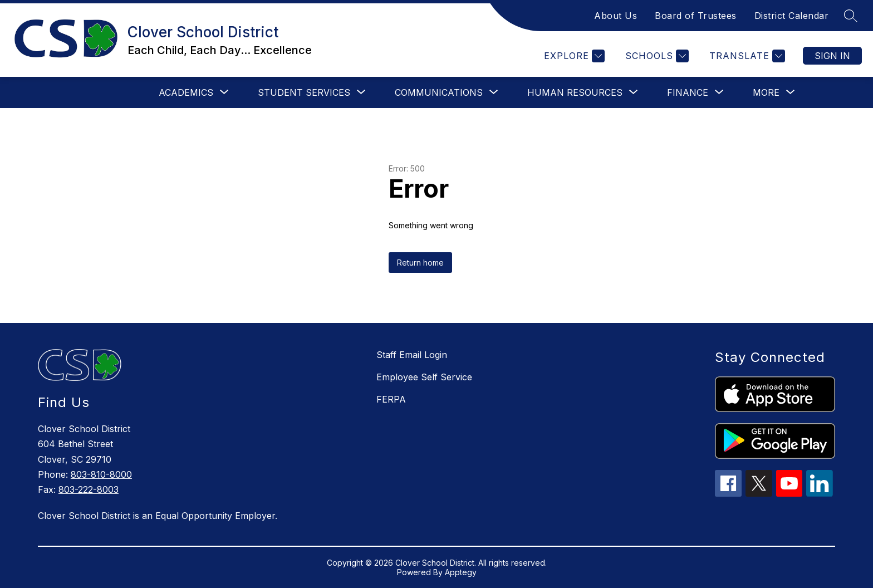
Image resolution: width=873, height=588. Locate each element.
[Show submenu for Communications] (439, 92)
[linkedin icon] (820, 493)
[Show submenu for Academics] (186, 92)
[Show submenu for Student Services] (304, 92)
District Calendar (792, 16)
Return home (420, 263)
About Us (615, 16)
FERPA (391, 399)
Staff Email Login (412, 355)
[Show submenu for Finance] (688, 92)
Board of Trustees (696, 16)
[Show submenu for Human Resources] (575, 92)
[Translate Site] (746, 56)
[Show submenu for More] (766, 92)
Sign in (832, 56)
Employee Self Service (424, 377)
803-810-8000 (101, 474)
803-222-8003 (89, 489)
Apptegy (461, 572)
